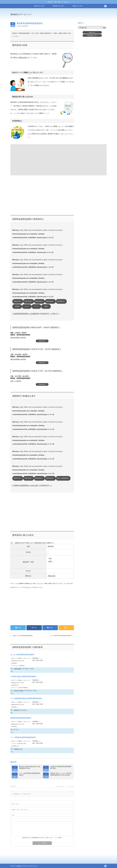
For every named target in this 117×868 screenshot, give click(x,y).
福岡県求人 (92, 32)
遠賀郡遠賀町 (25, 26)
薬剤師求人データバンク (21, 14)
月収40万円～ (29, 301)
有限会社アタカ (18, 749)
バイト (36, 306)
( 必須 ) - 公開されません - (20, 810)
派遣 (46, 306)
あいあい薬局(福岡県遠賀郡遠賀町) (22, 655)
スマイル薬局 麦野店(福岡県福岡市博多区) (30, 774)
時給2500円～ (50, 301)
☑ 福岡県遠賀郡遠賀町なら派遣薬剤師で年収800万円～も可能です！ (36, 314)
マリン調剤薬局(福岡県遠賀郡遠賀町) (23, 737)
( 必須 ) (15, 804)
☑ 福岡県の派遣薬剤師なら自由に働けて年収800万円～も (32, 485)
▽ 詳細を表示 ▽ (42, 341)
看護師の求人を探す (78, 6)
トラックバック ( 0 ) (60, 786)
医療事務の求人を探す (58, 6)
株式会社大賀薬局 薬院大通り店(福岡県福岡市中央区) (30, 767)
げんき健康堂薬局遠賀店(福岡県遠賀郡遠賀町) (26, 698)
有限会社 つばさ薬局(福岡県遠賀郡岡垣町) (23, 636)
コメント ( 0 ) (71, 786)
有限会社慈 (22, 58)
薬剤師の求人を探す (39, 6)
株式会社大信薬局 (19, 691)
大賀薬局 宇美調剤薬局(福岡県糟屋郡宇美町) (61, 767)
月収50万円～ (18, 301)
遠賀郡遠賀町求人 (92, 35)
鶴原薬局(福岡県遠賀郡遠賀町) (21, 718)
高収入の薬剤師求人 (63, 478)
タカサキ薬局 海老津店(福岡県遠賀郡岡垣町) (61, 636)
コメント (28, 587)
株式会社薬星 (17, 669)
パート (27, 306)
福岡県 (20, 26)
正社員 (17, 306)
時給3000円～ (39, 301)
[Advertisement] (74, 16)
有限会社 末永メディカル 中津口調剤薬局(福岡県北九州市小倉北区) (61, 774)
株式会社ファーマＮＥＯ (20, 710)
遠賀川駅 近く (61, 301)
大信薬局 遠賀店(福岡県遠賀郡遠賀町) (23, 677)
